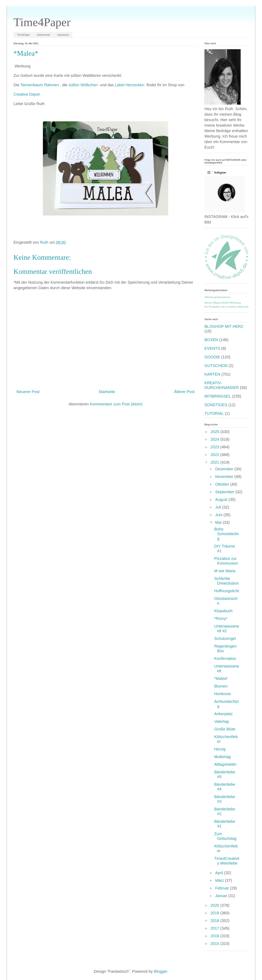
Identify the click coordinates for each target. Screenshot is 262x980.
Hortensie (223, 694)
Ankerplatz (224, 714)
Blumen (221, 686)
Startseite (107, 392)
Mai (219, 522)
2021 (215, 462)
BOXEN (211, 340)
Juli (219, 507)
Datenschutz (44, 35)
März (220, 880)
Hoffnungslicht (227, 591)
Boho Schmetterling (227, 534)
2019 (215, 913)
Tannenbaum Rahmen (40, 85)
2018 (215, 921)
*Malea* (221, 678)
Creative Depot (27, 94)
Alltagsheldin (225, 764)
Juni (219, 515)
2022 (215, 455)
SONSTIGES (216, 405)
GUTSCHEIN (216, 366)
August (222, 500)
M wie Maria (225, 571)
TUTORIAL (214, 413)
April (220, 873)
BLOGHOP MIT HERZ (224, 326)
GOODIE (212, 357)
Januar (222, 896)
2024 (215, 439)
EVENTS (212, 348)
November (225, 477)
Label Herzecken (130, 85)
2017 (215, 928)
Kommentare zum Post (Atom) (116, 404)
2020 (215, 905)
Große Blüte (225, 729)
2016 (215, 936)
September (225, 492)
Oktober (223, 484)
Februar (223, 888)
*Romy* (221, 619)
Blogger (161, 971)
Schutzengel (225, 638)
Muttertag (222, 757)
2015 (215, 944)
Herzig (220, 749)
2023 (215, 447)
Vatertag (221, 721)
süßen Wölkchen (84, 85)
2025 (215, 432)
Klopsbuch (223, 611)
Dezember (225, 469)
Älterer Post (184, 392)
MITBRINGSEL (218, 396)
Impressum (63, 35)
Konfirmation (225, 658)
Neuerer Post (28, 392)
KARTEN (212, 374)
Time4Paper (42, 22)
